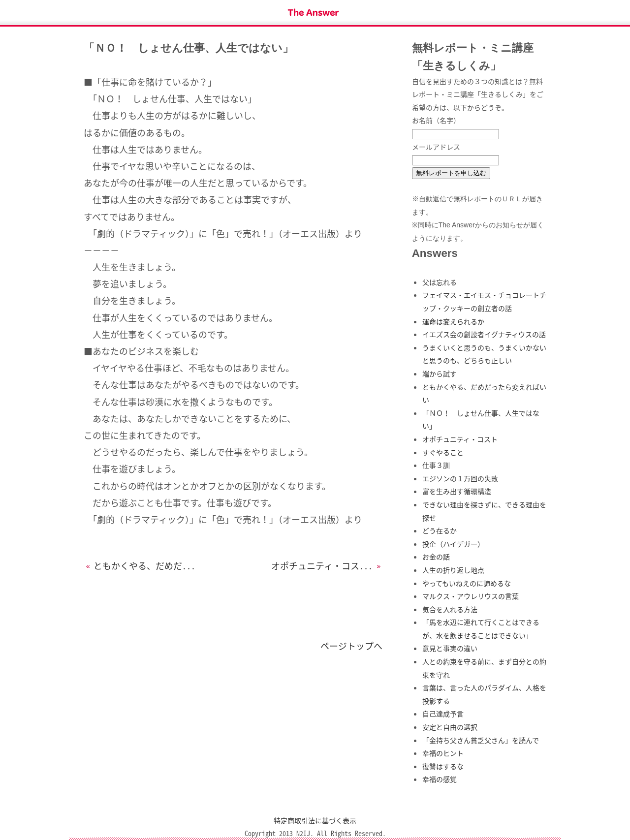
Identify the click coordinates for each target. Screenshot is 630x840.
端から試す (440, 373)
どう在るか (440, 530)
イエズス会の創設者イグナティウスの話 (484, 334)
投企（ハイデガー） (453, 544)
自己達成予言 (443, 714)
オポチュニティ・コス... (327, 566)
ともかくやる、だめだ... (140, 566)
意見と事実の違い (450, 648)
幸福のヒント (443, 753)
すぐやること (443, 452)
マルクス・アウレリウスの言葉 (471, 596)
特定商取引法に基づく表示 (315, 820)
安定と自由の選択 (450, 727)
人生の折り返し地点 (453, 570)
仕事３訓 (436, 465)
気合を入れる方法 (450, 609)
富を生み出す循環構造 (457, 491)
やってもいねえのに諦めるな (467, 583)
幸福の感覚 (440, 779)
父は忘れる (440, 282)
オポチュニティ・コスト (460, 439)
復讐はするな (443, 766)
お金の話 (436, 557)
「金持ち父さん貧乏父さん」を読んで (481, 740)
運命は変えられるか (453, 321)
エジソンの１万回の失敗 (460, 478)
